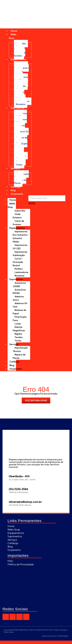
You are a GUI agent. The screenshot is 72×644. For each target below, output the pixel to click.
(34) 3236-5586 (18, 489)
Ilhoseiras (21, 104)
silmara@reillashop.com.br (25, 502)
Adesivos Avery (19, 127)
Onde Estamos (18, 48)
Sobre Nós (20, 211)
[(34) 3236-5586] (10, 485)
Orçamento (17, 194)
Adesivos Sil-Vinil (21, 133)
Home (14, 31)
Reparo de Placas (20, 182)
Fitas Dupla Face (21, 145)
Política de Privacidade (21, 564)
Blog (13, 190)
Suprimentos (17, 108)
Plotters (19, 269)
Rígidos (18, 334)
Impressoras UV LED (21, 79)
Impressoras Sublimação (21, 85)
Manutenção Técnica (21, 175)
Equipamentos (18, 59)
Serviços (15, 168)
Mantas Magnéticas (20, 154)
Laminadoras (21, 272)
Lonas (18, 324)
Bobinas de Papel (21, 139)
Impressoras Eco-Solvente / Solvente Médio (21, 69)
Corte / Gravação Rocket (19, 92)
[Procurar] (47, 198)
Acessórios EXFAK (20, 121)
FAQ (10, 561)
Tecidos (19, 337)
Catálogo (16, 187)
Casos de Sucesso (20, 54)
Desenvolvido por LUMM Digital (55, 636)
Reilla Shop (11, 205)
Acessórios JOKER (20, 115)
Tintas (19, 165)
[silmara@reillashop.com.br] (10, 497)
